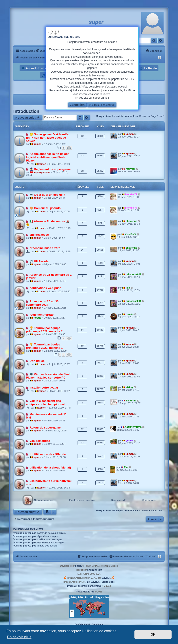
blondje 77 (131, 194)
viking (129, 387)
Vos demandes (40, 441)
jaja (128, 288)
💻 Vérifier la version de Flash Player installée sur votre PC (49, 376)
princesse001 (134, 274)
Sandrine (131, 401)
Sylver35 (106, 578)
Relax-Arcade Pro (85, 592)
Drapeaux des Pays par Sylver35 (84, 586)
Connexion (77, 105)
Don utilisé (37, 361)
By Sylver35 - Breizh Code (101, 582)
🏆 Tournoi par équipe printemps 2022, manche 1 (44, 346)
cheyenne (131, 221)
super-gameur (42, 172)
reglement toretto (42, 315)
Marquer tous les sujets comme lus (116, 116)
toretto (37, 318)
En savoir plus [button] (19, 637)
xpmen (37, 144)
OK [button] (153, 634)
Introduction (26, 111)
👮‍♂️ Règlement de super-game (50, 169)
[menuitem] (41, 51)
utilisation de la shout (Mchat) (50, 468)
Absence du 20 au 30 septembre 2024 (42, 303)
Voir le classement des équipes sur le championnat (45, 403)
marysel (130, 169)
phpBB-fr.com (95, 570)
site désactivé (39, 235)
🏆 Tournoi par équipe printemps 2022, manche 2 (44, 330)
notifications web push (45, 288)
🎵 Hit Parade (39, 261)
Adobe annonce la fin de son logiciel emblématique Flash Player (48, 157)
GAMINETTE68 (133, 427)
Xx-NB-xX (130, 234)
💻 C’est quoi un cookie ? (47, 195)
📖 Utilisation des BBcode (48, 454)
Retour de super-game (45, 428)
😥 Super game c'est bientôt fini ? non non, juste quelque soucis (47, 138)
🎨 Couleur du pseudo (45, 208)
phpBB (79, 566)
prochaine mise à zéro (45, 248)
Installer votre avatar (44, 388)
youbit (129, 441)
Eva (126, 467)
